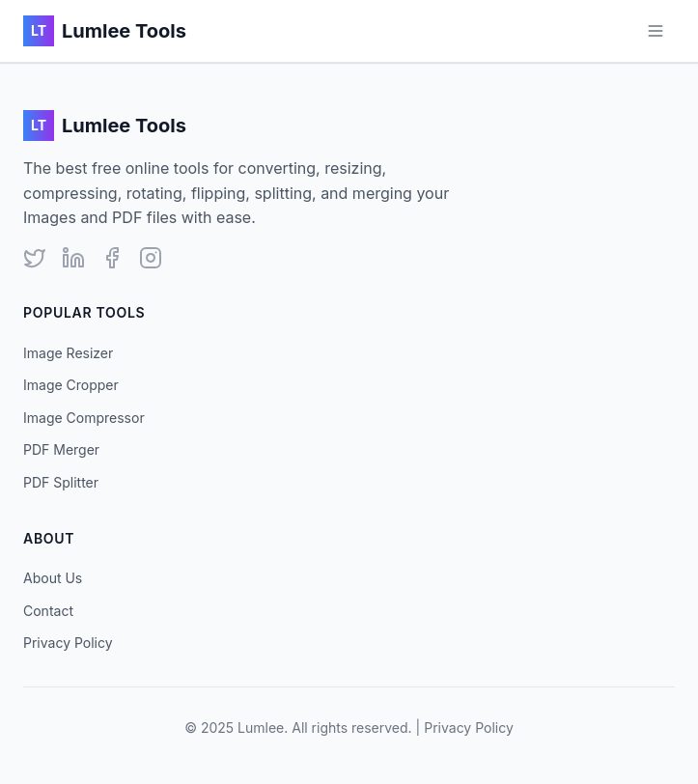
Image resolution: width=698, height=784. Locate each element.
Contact (48, 611)
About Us (53, 578)
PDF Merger (61, 449)
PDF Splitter (61, 482)
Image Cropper (71, 385)
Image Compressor (84, 418)
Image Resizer (68, 353)
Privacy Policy (68, 643)
